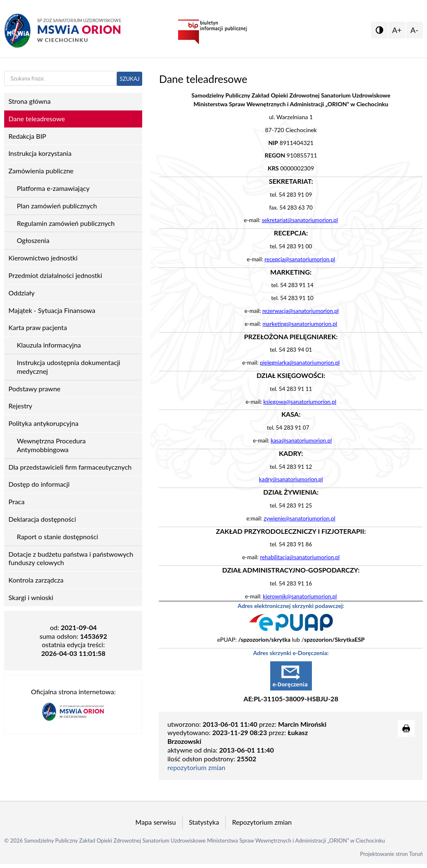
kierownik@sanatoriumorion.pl (300, 596)
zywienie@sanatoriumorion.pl (299, 518)
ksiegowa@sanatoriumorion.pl (300, 402)
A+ (397, 30)
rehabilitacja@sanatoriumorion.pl (300, 557)
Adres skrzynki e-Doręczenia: (291, 653)
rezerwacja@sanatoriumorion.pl (300, 311)
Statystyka (204, 822)
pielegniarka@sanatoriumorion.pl (300, 363)
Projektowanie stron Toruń (392, 854)
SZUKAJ (129, 79)
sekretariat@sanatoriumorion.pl (300, 220)
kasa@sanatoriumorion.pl (301, 440)
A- (414, 30)
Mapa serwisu (156, 822)
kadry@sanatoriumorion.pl (291, 479)
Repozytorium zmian (262, 822)
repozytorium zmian (196, 767)
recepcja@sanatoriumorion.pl (300, 259)
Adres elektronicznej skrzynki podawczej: (291, 606)
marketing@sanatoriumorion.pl (300, 324)
